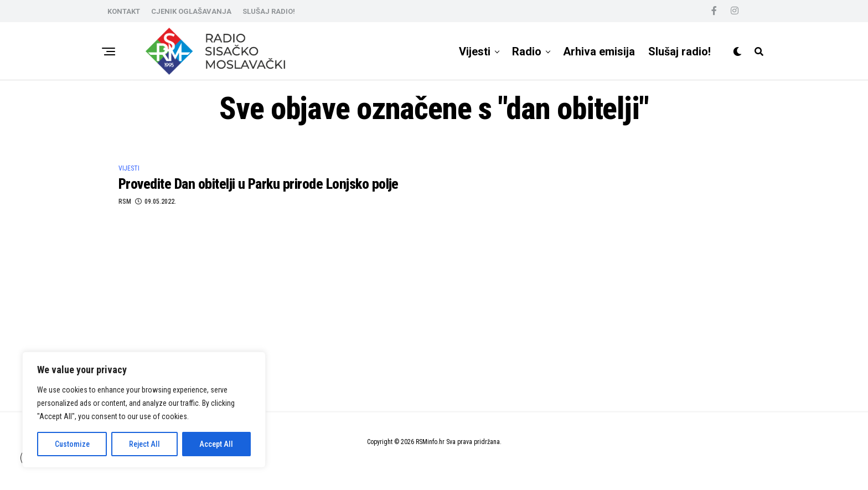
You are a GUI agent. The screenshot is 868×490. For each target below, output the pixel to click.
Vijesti (475, 51)
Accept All (216, 444)
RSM (125, 202)
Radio (527, 51)
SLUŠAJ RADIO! (269, 11)
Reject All (144, 444)
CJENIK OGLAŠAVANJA (191, 11)
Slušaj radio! (680, 51)
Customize (72, 444)
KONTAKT (124, 11)
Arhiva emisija (599, 51)
